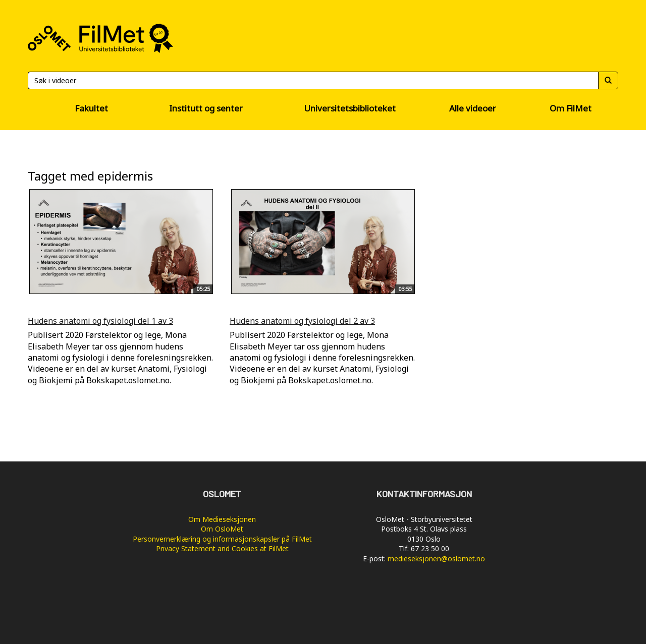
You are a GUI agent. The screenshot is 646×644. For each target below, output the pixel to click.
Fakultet (91, 108)
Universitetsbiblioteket (350, 108)
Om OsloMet (222, 529)
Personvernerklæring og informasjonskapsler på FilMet (222, 539)
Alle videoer (473, 108)
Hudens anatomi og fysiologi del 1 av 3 (100, 321)
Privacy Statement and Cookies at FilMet (222, 548)
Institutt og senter (206, 108)
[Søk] (313, 80)
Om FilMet (571, 108)
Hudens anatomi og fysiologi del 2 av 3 (302, 321)
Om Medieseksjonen (222, 519)
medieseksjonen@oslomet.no (436, 559)
